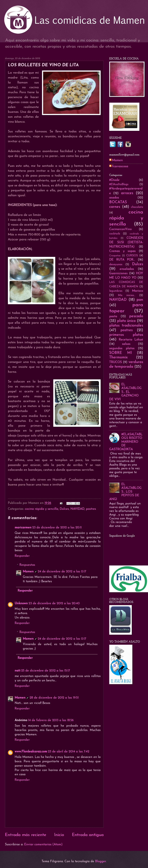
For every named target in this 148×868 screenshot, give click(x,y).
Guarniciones (118, 273)
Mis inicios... (127, 295)
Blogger (100, 861)
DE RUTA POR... (122, 260)
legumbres (116, 291)
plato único (126, 321)
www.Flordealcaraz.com (31, 752)
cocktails (115, 234)
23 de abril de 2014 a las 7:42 (69, 752)
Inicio (59, 835)
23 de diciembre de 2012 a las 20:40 (54, 603)
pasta (113, 316)
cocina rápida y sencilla (42, 509)
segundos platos (122, 348)
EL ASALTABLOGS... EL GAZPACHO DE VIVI (125, 392)
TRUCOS (116, 362)
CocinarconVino (120, 229)
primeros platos (126, 335)
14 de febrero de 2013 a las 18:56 (51, 720)
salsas (126, 344)
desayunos (116, 264)
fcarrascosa (120, 166)
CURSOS (132, 256)
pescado (136, 316)
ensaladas (127, 269)
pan (140, 300)
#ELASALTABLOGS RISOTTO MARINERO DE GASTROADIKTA (126, 442)
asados (114, 198)
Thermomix (118, 357)
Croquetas (115, 256)
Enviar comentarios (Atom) (43, 845)
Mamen (28, 572)
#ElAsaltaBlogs (119, 184)
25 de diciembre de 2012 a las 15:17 (46, 671)
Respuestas (27, 565)
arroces (127, 193)
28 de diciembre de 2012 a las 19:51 (54, 698)
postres (91, 509)
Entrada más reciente (26, 835)
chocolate (137, 207)
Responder (22, 556)
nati (17, 671)
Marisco (138, 291)
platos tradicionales (126, 326)
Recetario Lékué (131, 340)
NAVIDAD (77, 509)
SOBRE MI (121, 353)
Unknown (21, 603)
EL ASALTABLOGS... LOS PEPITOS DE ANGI (125, 492)
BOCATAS (118, 202)
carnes (115, 207)
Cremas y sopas (122, 251)
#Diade (114, 180)
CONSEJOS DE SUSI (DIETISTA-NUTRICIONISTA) (126, 242)
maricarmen (23, 528)
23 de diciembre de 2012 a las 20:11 (57, 528)
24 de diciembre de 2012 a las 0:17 (62, 572)
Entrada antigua (88, 835)
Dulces (64, 509)
